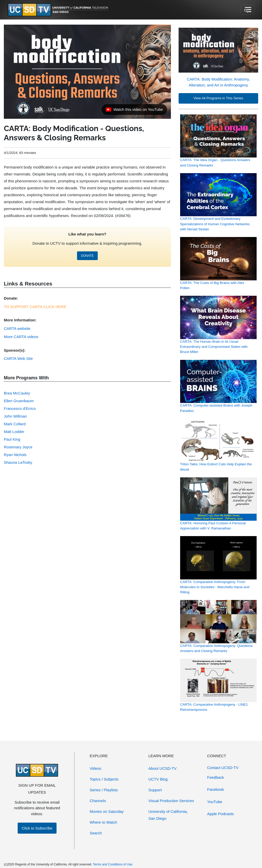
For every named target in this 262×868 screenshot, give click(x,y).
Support (155, 790)
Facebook (216, 789)
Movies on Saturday (107, 811)
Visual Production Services (171, 801)
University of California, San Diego (168, 815)
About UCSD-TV (162, 768)
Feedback (216, 777)
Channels (98, 801)
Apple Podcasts (221, 814)
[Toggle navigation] (248, 10)
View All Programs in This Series (218, 98)
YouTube (215, 802)
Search (96, 833)
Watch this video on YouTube (134, 111)
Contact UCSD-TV (223, 768)
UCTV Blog (158, 779)
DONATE (87, 256)
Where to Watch (103, 822)
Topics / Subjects (104, 779)
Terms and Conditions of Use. (113, 864)
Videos (96, 768)
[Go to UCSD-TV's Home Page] (59, 10)
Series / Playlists (104, 790)
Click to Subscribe (37, 828)
